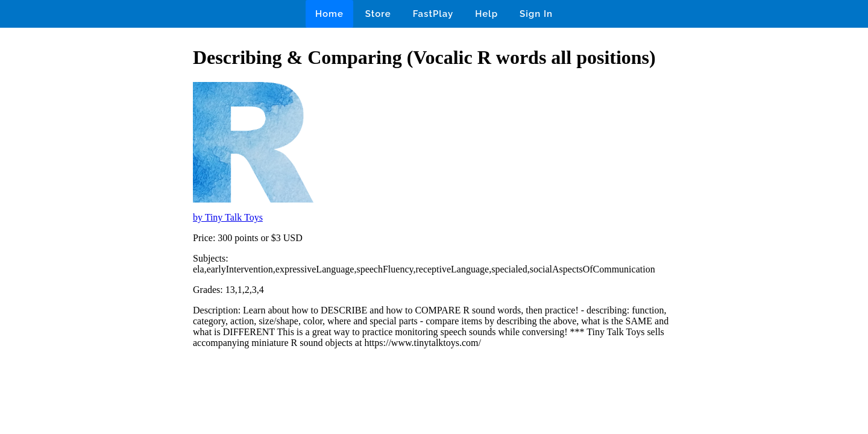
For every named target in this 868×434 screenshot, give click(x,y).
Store (378, 14)
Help (486, 14)
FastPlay (433, 14)
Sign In (536, 14)
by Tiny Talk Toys (228, 217)
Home (329, 14)
